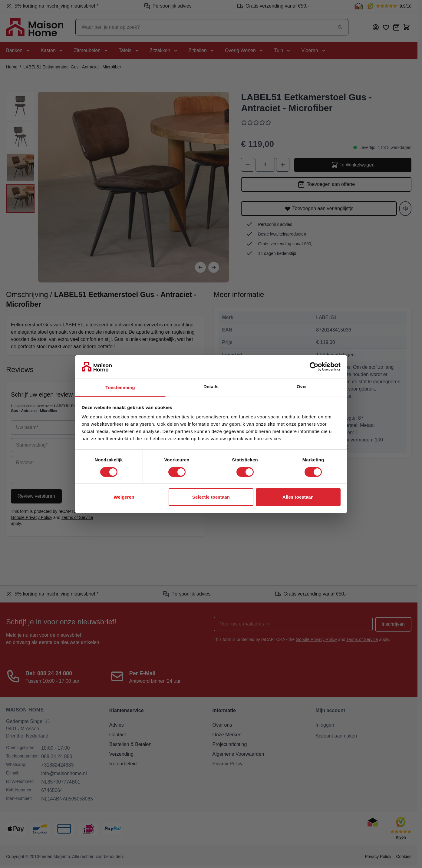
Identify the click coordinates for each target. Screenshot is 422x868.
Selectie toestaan (211, 497)
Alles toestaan (298, 497)
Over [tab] (302, 386)
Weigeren (124, 497)
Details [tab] (211, 386)
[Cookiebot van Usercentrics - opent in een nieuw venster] (314, 367)
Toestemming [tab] (120, 387)
